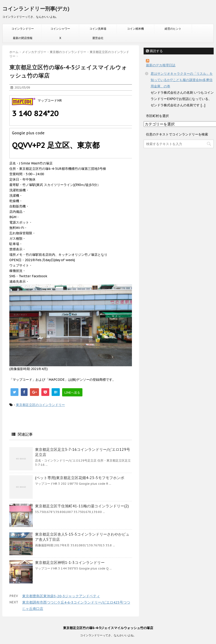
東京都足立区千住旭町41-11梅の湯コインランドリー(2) (82, 506)
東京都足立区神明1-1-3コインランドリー (70, 562)
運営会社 (98, 38)
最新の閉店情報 (23, 38)
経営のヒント (173, 29)
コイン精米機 (135, 29)
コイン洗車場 (98, 29)
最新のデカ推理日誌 (161, 65)
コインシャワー (60, 29)
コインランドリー (23, 29)
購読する (154, 51)
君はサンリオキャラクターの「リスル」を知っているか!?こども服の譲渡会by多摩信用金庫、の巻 (182, 80)
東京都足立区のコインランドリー (40, 405)
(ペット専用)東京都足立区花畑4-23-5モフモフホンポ (80, 478)
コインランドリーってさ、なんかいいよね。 (108, 635)
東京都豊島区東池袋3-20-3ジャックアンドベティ (61, 596)
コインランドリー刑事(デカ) (36, 9)
